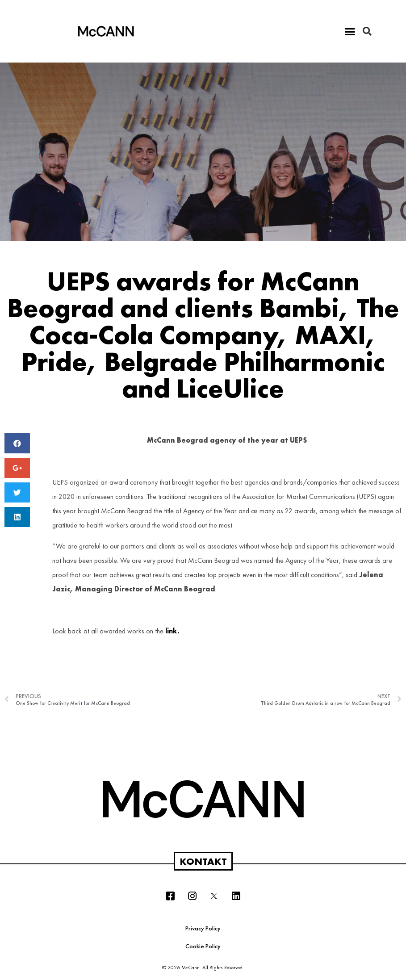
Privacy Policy (203, 928)
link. (172, 631)
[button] (350, 31)
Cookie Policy (203, 946)
